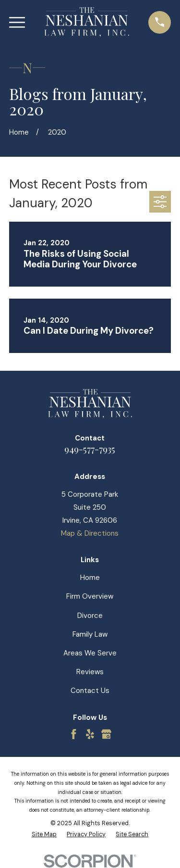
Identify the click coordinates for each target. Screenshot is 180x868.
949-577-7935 (90, 449)
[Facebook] (74, 734)
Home (90, 578)
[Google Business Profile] (106, 734)
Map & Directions (90, 533)
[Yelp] (90, 734)
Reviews (90, 672)
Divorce (90, 616)
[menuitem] (44, 835)
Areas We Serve (90, 653)
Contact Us (90, 691)
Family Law (90, 634)
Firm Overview (90, 596)
